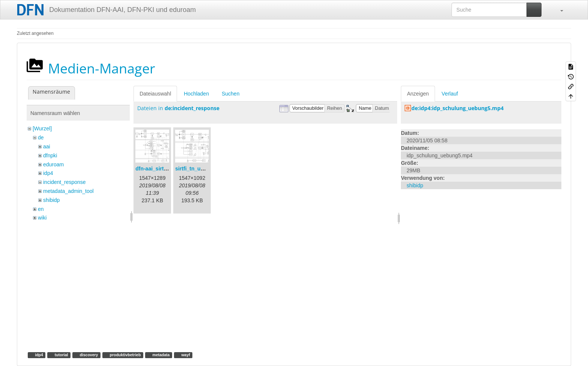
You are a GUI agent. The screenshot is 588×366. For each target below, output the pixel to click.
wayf (185, 355)
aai (47, 146)
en (41, 209)
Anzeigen (418, 94)
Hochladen (196, 94)
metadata (160, 355)
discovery (88, 355)
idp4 (48, 173)
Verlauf (450, 94)
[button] (558, 10)
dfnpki (50, 155)
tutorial (61, 355)
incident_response (64, 182)
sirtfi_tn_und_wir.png (202, 169)
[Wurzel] (42, 128)
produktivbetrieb (125, 355)
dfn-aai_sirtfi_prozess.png (168, 169)
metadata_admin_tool (68, 191)
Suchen (230, 94)
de (41, 137)
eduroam (53, 164)
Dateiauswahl (155, 94)
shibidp (51, 200)
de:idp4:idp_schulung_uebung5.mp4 (457, 108)
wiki (42, 218)
